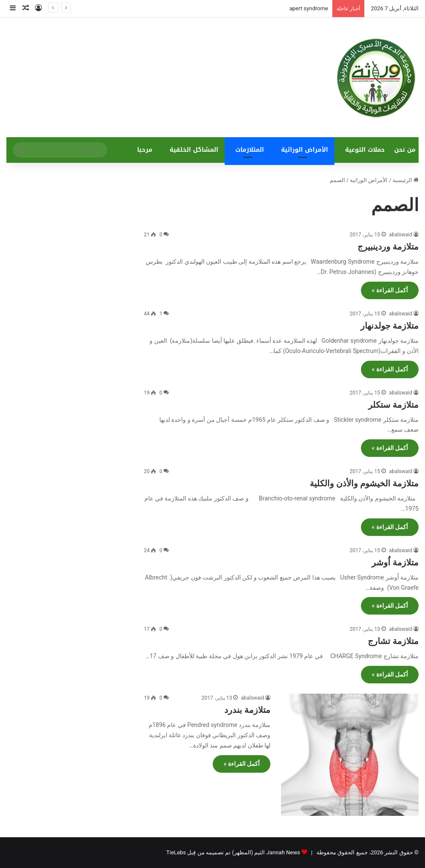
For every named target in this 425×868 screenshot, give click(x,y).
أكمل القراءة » (390, 290)
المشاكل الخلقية (194, 150)
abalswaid (401, 235)
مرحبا (145, 150)
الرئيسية (406, 180)
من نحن (405, 150)
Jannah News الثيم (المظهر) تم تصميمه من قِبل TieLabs (233, 852)
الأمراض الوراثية (305, 150)
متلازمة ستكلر (393, 405)
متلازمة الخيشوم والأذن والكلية (364, 483)
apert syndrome (309, 8)
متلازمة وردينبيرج (388, 247)
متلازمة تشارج (393, 641)
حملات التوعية (365, 150)
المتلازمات (250, 150)
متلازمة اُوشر (395, 562)
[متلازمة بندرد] (350, 755)
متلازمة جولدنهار (390, 326)
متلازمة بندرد (247, 710)
